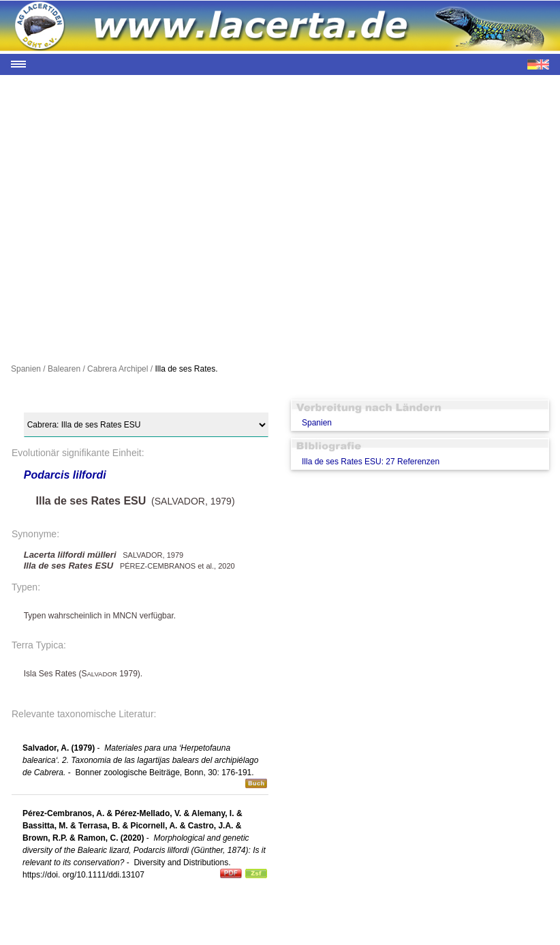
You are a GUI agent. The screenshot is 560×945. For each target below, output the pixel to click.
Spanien (317, 423)
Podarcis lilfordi (65, 475)
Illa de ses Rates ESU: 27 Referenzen (371, 462)
